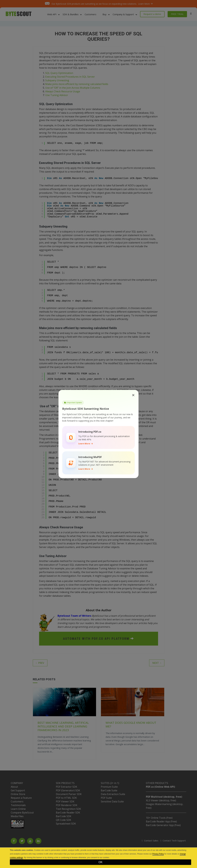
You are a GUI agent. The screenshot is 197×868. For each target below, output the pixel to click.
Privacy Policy (158, 854)
